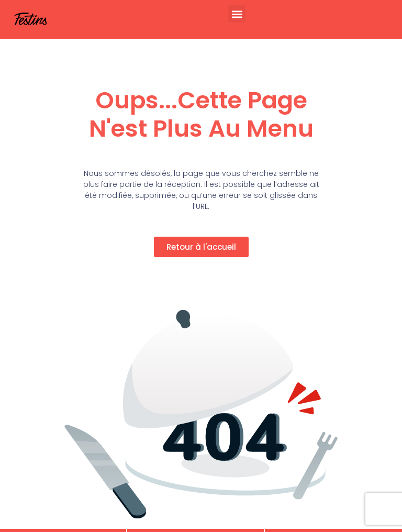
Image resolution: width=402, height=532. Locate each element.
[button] (237, 14)
